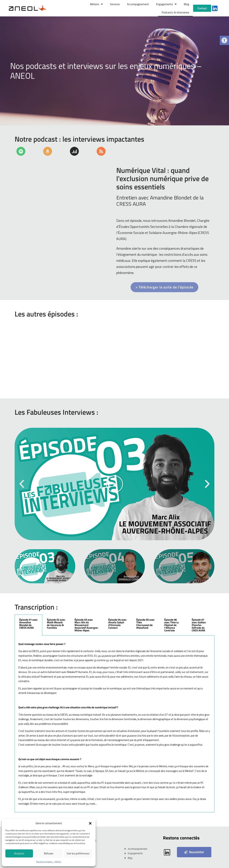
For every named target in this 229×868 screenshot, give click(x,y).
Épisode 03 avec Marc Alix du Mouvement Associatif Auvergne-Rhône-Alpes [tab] (87, 625)
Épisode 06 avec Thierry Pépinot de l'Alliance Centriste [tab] (171, 625)
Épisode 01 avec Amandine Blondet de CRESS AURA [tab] (28, 624)
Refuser (49, 853)
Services (115, 4)
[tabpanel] (114, 724)
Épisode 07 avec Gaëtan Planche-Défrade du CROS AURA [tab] (199, 625)
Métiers (96, 4)
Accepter (19, 853)
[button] (224, 40)
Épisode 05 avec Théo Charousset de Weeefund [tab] (145, 624)
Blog (186, 4)
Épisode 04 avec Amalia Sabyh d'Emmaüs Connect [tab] (117, 624)
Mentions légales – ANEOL (49, 862)
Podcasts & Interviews (175, 12)
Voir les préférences (78, 853)
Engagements (166, 4)
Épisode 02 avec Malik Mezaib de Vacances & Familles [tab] (56, 624)
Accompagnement (138, 4)
